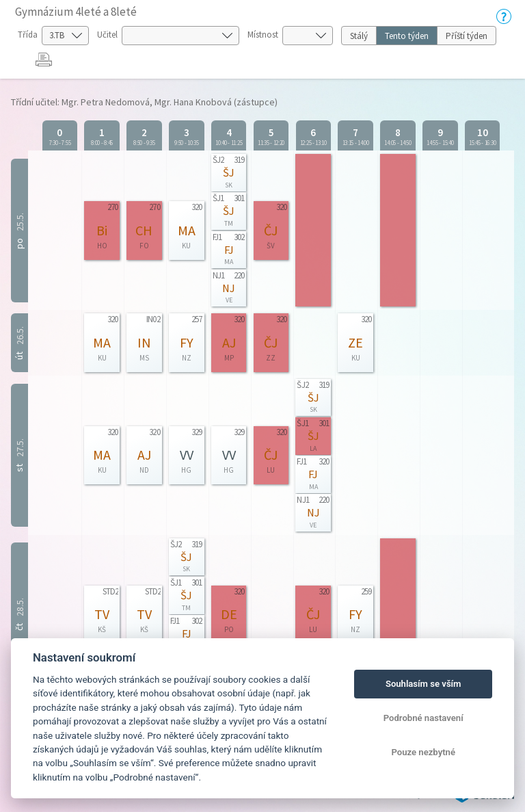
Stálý (359, 36)
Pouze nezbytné (423, 752)
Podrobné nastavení (423, 718)
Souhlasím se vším (423, 684)
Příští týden (467, 36)
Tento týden (407, 36)
